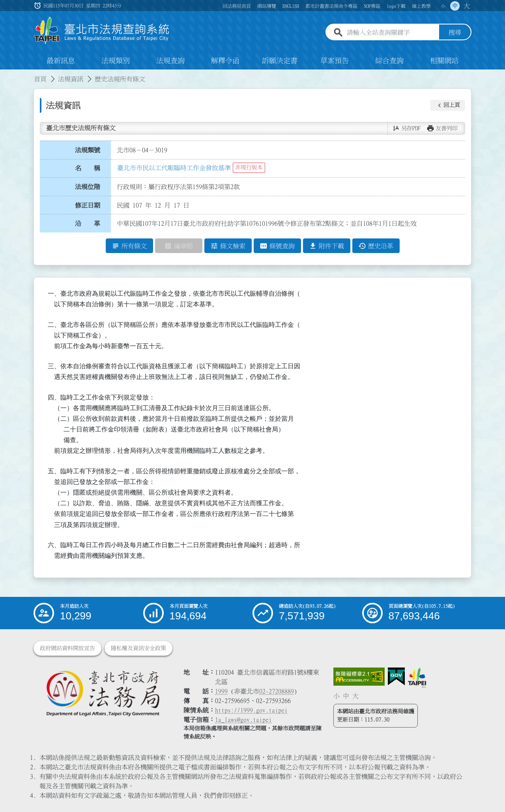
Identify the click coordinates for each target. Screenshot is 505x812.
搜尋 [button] (455, 33)
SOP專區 (372, 6)
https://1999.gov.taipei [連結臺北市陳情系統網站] (251, 710)
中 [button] (455, 6)
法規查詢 (170, 61)
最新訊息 (61, 61)
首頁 (40, 79)
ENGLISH (291, 6)
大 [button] (467, 6)
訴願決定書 (280, 61)
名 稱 (88, 169)
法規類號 (88, 150)
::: (5, 74)
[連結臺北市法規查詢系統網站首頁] (102, 31)
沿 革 (88, 224)
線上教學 (421, 6)
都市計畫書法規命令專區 (331, 6)
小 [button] (443, 6)
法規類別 (116, 61)
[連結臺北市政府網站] (417, 678)
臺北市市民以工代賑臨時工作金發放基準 (174, 168)
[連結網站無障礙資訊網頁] (359, 677)
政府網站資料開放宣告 (67, 648)
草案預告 (335, 61)
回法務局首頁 (237, 6)
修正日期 (88, 205)
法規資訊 (71, 79)
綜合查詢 (389, 61)
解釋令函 (225, 61)
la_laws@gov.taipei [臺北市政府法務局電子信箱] (243, 720)
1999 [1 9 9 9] (221, 691)
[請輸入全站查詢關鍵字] (391, 33)
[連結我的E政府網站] (396, 677)
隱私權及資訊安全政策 (138, 648)
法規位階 (88, 187)
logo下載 (396, 6)
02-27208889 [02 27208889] (277, 691)
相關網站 (444, 61)
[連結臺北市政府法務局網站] (103, 693)
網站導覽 (267, 6)
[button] (448, 105)
